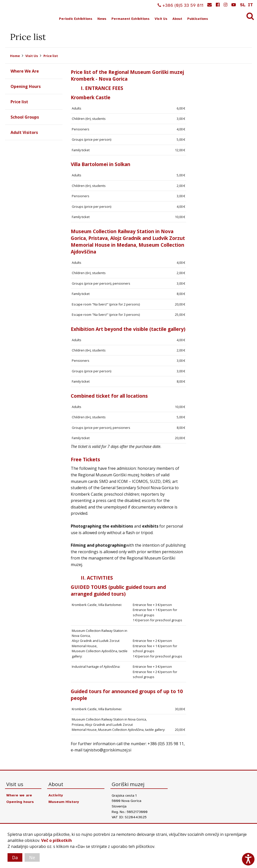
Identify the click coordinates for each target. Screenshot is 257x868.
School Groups (25, 117)
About (177, 19)
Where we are (19, 795)
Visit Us (161, 19)
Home (15, 56)
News (102, 19)
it (250, 5)
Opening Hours (26, 86)
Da (15, 857)
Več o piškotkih (56, 840)
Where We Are (25, 71)
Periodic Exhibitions (76, 19)
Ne (32, 857)
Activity (56, 795)
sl (243, 5)
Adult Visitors (24, 132)
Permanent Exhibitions (131, 19)
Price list (51, 56)
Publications (198, 19)
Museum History (64, 802)
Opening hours (20, 802)
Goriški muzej (22, 13)
